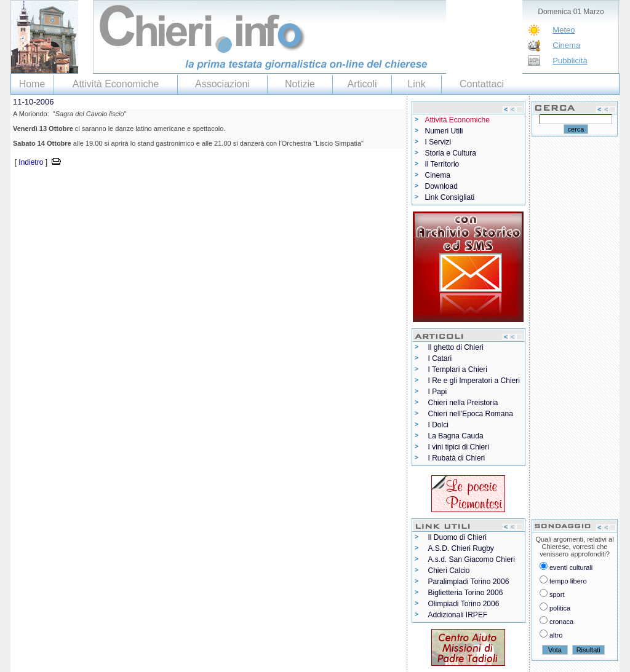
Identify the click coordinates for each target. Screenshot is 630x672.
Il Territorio (442, 164)
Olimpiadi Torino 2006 (464, 604)
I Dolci (438, 425)
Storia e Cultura (451, 153)
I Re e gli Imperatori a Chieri (474, 381)
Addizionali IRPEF (458, 615)
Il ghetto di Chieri (456, 347)
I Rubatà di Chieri (457, 458)
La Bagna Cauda (456, 436)
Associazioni (222, 84)
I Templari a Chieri (458, 370)
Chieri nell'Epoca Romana (471, 414)
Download (441, 186)
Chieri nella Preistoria (463, 403)
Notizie (300, 84)
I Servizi (438, 142)
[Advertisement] (154, 187)
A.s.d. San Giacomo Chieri (472, 559)
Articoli (362, 84)
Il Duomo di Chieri (457, 537)
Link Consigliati (450, 197)
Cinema (566, 45)
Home (32, 84)
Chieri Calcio (449, 571)
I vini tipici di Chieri (459, 447)
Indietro (31, 162)
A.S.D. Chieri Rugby (461, 548)
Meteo (564, 30)
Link (416, 84)
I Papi (438, 392)
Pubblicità (570, 61)
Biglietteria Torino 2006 (466, 593)
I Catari (440, 358)
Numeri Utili (444, 131)
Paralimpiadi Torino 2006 (469, 582)
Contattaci (482, 84)
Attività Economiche (116, 84)
